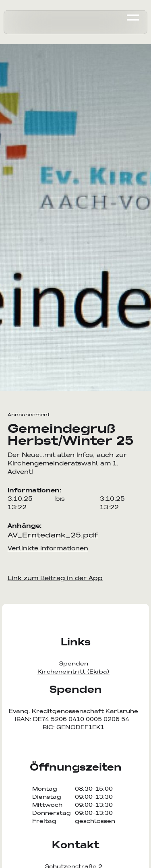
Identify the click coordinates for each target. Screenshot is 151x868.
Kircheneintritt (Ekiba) (73, 672)
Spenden (74, 663)
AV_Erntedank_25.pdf (53, 535)
